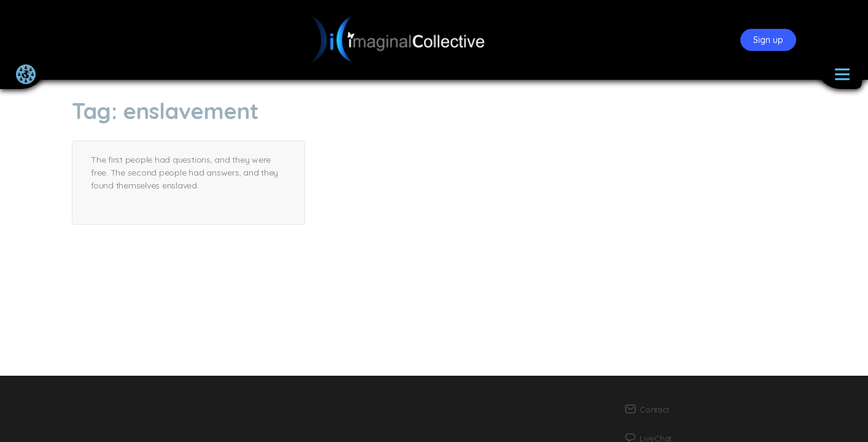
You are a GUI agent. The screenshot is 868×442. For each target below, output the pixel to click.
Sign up (768, 40)
